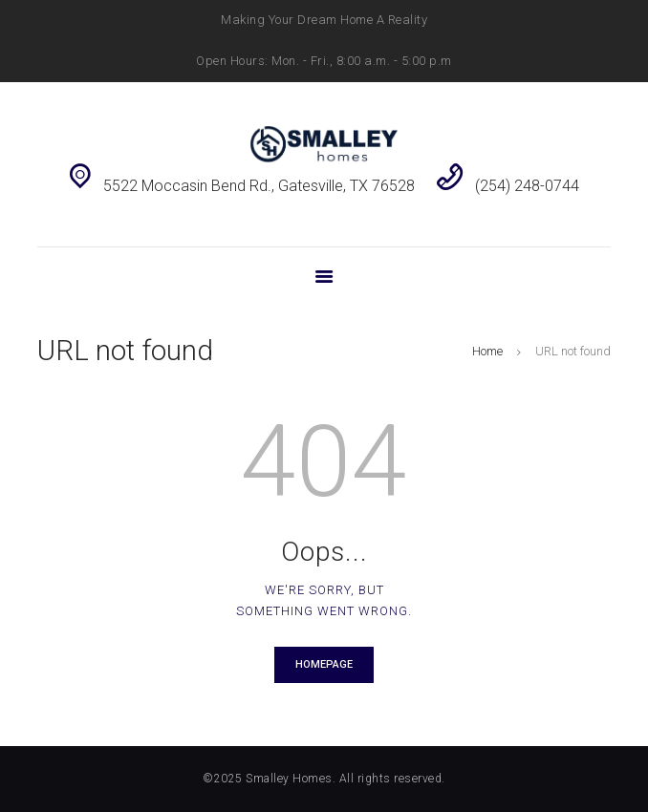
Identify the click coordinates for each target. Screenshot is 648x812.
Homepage (324, 664)
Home (487, 351)
